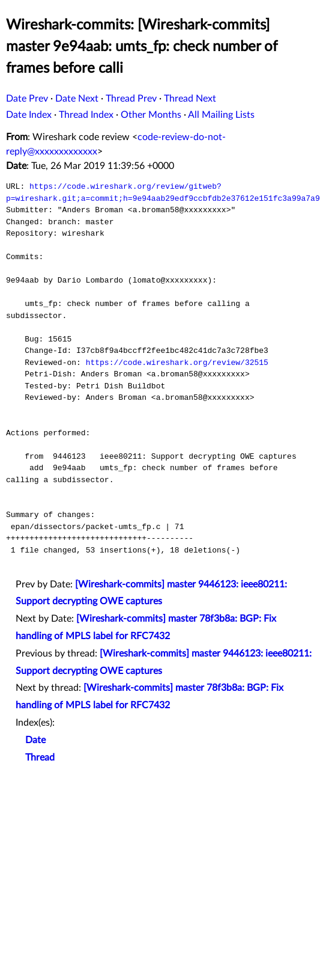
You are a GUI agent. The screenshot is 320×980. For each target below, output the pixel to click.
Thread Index (86, 115)
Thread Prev (131, 99)
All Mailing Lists (221, 115)
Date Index (29, 115)
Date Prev (27, 99)
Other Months (151, 115)
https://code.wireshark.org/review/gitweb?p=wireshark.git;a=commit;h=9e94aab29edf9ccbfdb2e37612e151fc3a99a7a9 (163, 192)
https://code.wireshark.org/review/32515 (177, 363)
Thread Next (190, 99)
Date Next (77, 99)
